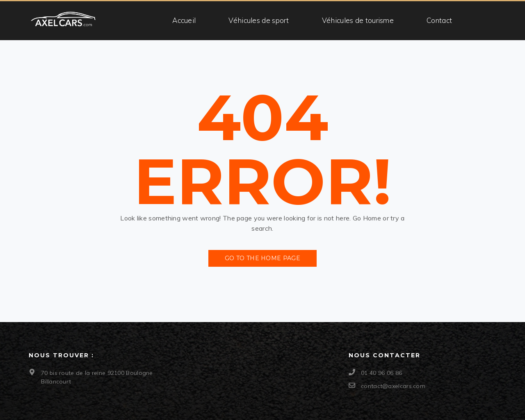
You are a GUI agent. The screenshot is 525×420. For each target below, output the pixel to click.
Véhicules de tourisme (358, 20)
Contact (439, 20)
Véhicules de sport (259, 20)
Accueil (184, 20)
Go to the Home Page (262, 258)
